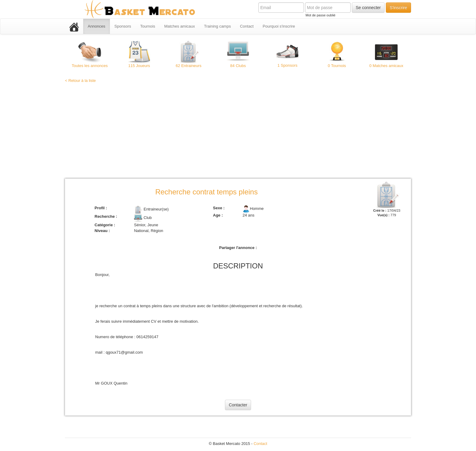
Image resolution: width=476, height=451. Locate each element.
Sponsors (123, 26)
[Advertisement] (238, 132)
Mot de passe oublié (320, 15)
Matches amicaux (180, 26)
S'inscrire (398, 8)
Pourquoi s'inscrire (279, 26)
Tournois (148, 26)
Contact (247, 26)
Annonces (97, 26)
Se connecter (368, 8)
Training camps (217, 26)
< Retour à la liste (80, 81)
